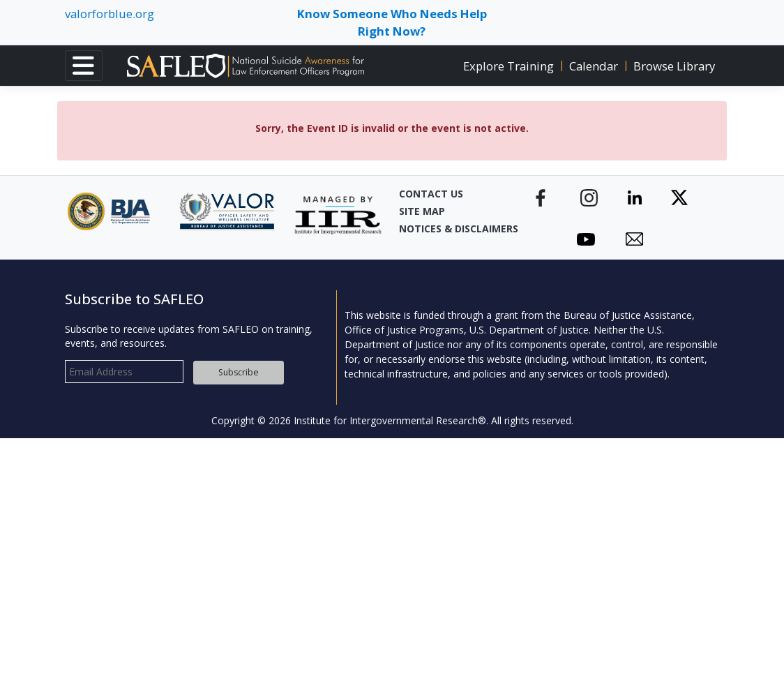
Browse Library (674, 66)
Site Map (422, 211)
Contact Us (431, 194)
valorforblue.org (110, 14)
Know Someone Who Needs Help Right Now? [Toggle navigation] (392, 22)
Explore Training (508, 66)
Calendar (594, 66)
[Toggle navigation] (84, 66)
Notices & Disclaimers (447, 229)
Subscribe (239, 372)
